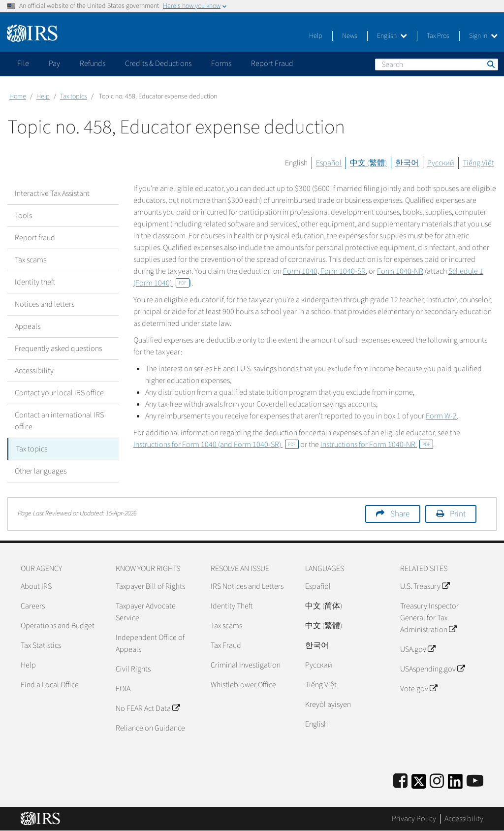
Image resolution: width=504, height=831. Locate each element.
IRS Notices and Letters (247, 586)
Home (18, 96)
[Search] (437, 64)
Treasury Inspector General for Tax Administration (429, 618)
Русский (441, 163)
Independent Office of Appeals (150, 643)
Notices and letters (45, 304)
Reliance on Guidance (150, 728)
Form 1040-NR (400, 271)
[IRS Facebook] (400, 782)
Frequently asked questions (58, 349)
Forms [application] (221, 64)
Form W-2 (441, 416)
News (350, 36)
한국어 (407, 163)
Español (329, 163)
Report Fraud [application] (272, 64)
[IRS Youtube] (475, 782)
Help (316, 36)
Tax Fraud (226, 645)
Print (458, 514)
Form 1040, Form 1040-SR (324, 271)
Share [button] (400, 514)
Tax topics (74, 96)
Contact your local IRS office (59, 393)
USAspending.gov (432, 669)
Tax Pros (438, 36)
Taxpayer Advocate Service (146, 612)
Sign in (483, 36)
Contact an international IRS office (59, 421)
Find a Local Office (50, 685)
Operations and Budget (58, 626)
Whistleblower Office (243, 685)
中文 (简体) (324, 606)
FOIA (123, 689)
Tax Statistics (41, 645)
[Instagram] (437, 782)
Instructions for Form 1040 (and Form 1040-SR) (216, 445)
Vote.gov (419, 689)
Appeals (28, 326)
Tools (23, 216)
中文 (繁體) (368, 163)
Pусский (319, 665)
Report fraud (35, 238)
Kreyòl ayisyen (328, 704)
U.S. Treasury (425, 586)
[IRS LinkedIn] (455, 784)
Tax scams (31, 260)
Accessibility (34, 371)
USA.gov (418, 649)
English (392, 36)
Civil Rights (133, 669)
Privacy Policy (414, 819)
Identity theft (35, 282)
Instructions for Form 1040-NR (377, 445)
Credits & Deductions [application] (158, 64)
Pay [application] (54, 64)
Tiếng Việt (478, 163)
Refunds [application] (93, 64)
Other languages (41, 471)
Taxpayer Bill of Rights (150, 586)
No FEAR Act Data (148, 708)
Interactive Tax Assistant (52, 193)
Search (490, 64)
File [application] (23, 64)
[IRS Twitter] (419, 784)
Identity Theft (232, 606)
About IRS (36, 586)
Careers (33, 606)
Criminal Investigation (246, 665)
